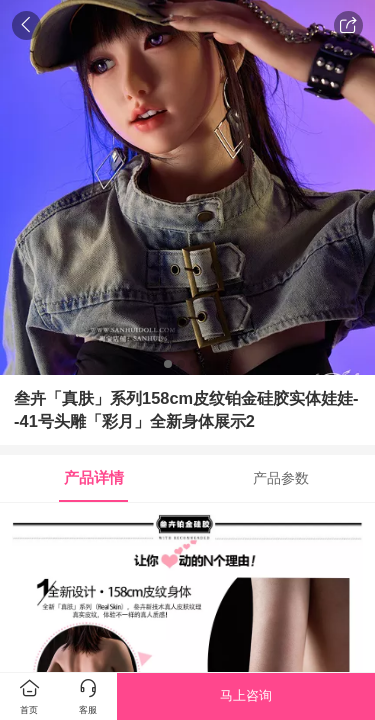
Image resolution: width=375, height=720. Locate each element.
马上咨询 (246, 695)
